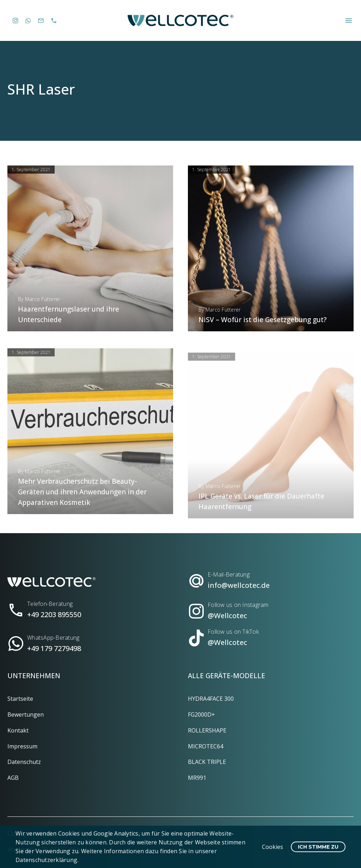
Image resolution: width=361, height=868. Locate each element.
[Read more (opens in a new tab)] (90, 607)
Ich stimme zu (318, 847)
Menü (349, 20)
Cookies (273, 847)
